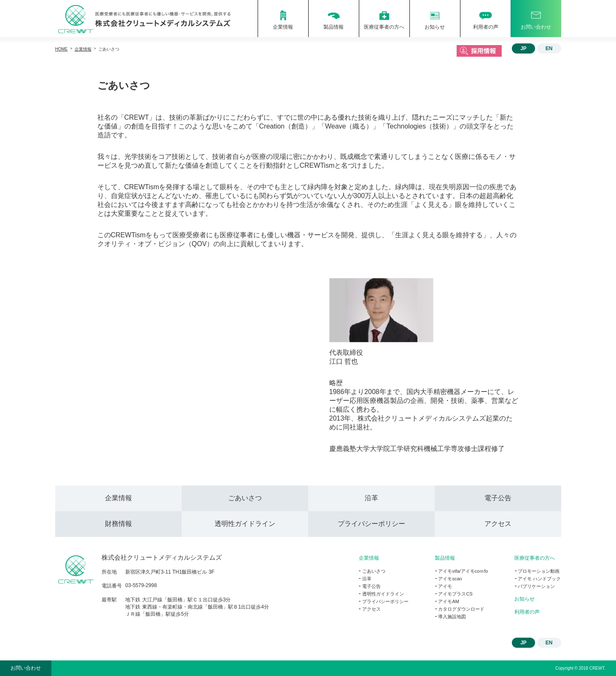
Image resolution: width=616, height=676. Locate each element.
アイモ (445, 586)
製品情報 (445, 558)
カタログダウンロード (461, 609)
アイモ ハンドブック (539, 579)
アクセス (498, 524)
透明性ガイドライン (245, 524)
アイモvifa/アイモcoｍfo (463, 571)
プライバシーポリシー (371, 524)
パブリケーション (536, 586)
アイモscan (450, 579)
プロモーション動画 (539, 571)
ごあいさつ (245, 498)
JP (523, 48)
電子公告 (498, 498)
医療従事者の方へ (535, 558)
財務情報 (118, 524)
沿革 (371, 498)
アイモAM (449, 601)
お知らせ (525, 599)
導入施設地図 (452, 617)
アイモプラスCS (455, 594)
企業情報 (118, 498)
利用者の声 (527, 612)
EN (549, 48)
